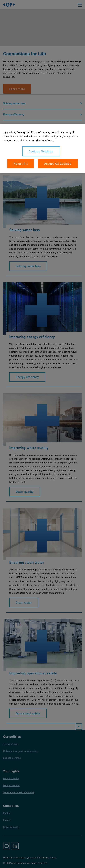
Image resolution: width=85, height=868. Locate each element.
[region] (42, 149)
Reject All (21, 164)
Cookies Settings (41, 151)
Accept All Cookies (58, 164)
